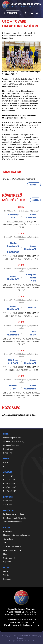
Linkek (6, 554)
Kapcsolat (7, 562)
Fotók (6, 571)
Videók (6, 575)
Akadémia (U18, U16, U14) (14, 441)
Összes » (35, 200)
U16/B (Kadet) (9, 483)
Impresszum (8, 579)
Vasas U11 (8, 504)
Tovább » (34, 185)
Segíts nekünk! (9, 558)
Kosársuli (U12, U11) (11, 445)
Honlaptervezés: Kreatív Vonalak (21, 641)
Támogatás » (13, 13)
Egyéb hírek (8, 453)
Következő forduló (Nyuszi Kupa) (16, 518)
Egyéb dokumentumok (12, 550)
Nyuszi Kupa (8, 449)
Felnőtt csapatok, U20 (12, 438)
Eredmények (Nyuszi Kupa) (14, 514)
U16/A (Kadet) (9, 480)
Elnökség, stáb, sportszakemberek (17, 535)
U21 (5, 466)
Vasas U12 (8, 501)
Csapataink (8, 531)
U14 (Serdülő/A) (10, 487)
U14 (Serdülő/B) (10, 491)
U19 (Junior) (8, 476)
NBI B (6, 462)
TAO (5, 543)
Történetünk (8, 539)
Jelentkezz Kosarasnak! (13, 522)
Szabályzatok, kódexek (12, 547)
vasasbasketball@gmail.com (25, 625)
